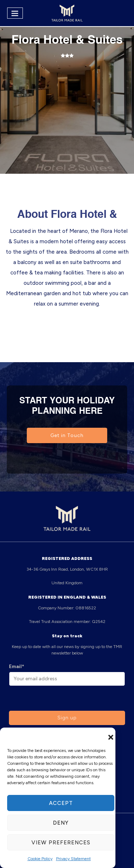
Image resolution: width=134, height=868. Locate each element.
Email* (17, 666)
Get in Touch (67, 435)
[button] (111, 737)
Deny (61, 823)
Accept (61, 803)
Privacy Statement (73, 859)
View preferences (61, 843)
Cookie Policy (40, 859)
